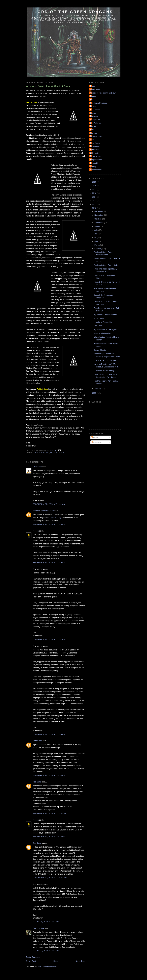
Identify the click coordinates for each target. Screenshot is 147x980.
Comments (97, 442)
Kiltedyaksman (96, 136)
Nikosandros (95, 146)
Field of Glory (57, 453)
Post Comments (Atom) (47, 966)
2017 (95, 189)
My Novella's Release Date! (105, 315)
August (98, 226)
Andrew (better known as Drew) (103, 93)
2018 (95, 186)
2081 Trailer (99, 318)
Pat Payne (94, 150)
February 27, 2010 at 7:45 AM (49, 562)
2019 (95, 182)
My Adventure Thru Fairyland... (107, 329)
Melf (92, 140)
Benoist (93, 96)
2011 (95, 204)
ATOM (93, 86)
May (96, 238)
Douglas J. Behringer (99, 103)
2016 (95, 193)
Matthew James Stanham (43, 511)
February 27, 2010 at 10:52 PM (50, 878)
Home (56, 961)
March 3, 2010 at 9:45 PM (47, 951)
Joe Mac (94, 133)
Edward (93, 113)
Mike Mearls (95, 143)
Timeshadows (96, 156)
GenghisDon (95, 120)
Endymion (94, 116)
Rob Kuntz (37, 782)
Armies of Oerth (41, 453)
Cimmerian (37, 467)
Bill (91, 100)
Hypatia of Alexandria (103, 322)
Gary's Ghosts (100, 350)
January (98, 388)
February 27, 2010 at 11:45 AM (50, 813)
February (98, 249)
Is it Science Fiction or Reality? (107, 360)
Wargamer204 (38, 928)
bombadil (94, 163)
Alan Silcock (95, 90)
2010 (95, 208)
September (99, 223)
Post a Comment (33, 957)
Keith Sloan (37, 741)
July (96, 230)
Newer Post (31, 961)
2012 (95, 201)
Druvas (93, 106)
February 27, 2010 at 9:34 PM (49, 837)
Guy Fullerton (96, 123)
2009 (95, 393)
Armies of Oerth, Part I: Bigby (106, 265)
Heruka (93, 126)
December (99, 211)
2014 (95, 197)
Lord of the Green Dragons (74, 12)
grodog (93, 166)
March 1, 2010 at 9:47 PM (47, 922)
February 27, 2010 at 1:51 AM (49, 504)
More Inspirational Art (103, 333)
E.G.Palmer (95, 110)
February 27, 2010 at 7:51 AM (49, 639)
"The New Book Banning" (104, 371)
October (98, 219)
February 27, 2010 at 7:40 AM (49, 524)
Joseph (36, 531)
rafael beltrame (96, 170)
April (97, 241)
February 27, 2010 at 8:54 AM (49, 775)
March (97, 245)
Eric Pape (98, 326)
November (99, 215)
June (97, 234)
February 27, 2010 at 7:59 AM (49, 734)
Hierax (93, 130)
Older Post (81, 961)
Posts (94, 437)
